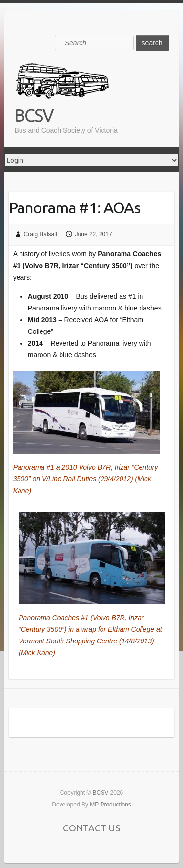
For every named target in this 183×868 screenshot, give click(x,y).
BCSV (34, 115)
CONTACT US (91, 828)
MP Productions (111, 805)
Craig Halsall (41, 234)
